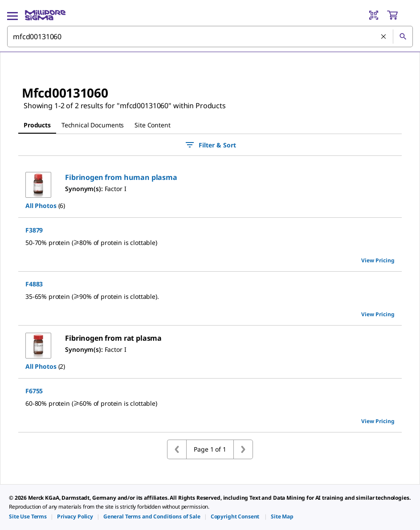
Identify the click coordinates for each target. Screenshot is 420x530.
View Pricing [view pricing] (378, 260)
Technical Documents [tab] (93, 125)
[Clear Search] (383, 37)
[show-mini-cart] (400, 15)
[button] (121, 177)
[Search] (403, 37)
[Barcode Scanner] (374, 15)
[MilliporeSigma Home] (45, 15)
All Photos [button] (41, 206)
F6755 (34, 391)
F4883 (34, 284)
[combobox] (210, 37)
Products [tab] (37, 125)
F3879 (34, 230)
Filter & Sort (210, 145)
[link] (28, 516)
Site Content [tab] (152, 125)
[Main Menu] (12, 15)
